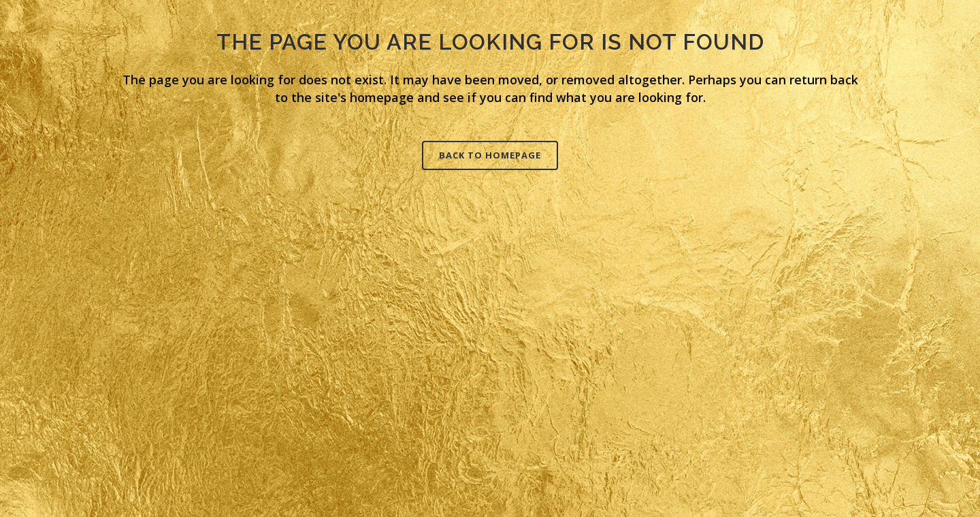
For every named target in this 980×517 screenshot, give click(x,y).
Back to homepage (490, 155)
